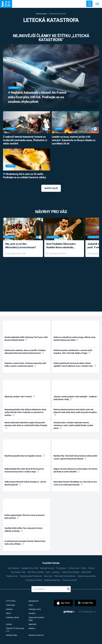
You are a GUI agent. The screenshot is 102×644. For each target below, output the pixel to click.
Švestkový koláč (70, 580)
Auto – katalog (52, 572)
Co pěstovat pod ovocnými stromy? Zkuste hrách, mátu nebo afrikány (25, 543)
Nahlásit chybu (12, 635)
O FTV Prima (11, 601)
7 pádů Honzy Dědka (70, 572)
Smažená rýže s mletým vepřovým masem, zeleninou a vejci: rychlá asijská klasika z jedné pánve (73, 425)
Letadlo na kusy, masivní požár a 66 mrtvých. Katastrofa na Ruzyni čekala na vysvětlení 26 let (74, 140)
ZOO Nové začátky (36, 572)
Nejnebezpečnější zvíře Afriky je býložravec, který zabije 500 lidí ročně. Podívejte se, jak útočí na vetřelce (25, 412)
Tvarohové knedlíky (34, 580)
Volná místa (10, 605)
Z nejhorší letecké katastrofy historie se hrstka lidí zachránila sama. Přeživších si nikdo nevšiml (25, 140)
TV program (61, 568)
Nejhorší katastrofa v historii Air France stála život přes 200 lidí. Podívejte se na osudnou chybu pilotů (37, 97)
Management (34, 601)
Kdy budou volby (18, 572)
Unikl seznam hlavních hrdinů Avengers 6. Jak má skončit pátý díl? (25, 483)
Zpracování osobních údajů (36, 619)
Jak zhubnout (13, 568)
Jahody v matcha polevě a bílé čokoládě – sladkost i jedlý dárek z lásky (75, 398)
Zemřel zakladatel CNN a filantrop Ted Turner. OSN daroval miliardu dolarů (26, 339)
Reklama (9, 609)
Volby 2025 (86, 572)
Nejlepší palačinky (52, 580)
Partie (84, 568)
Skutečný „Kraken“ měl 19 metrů (20, 396)
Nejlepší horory (47, 568)
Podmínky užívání (12, 617)
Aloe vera (48, 576)
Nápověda (32, 624)
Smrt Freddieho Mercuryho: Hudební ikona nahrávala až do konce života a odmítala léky (62, 246)
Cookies (9, 624)
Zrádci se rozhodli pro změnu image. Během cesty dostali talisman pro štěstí (74, 339)
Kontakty (32, 613)
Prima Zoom (41, 14)
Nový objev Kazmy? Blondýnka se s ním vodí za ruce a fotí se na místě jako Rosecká (75, 483)
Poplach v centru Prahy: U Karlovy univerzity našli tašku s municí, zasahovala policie (25, 365)
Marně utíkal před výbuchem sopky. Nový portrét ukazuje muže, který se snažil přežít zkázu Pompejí (26, 425)
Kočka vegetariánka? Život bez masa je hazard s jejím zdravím (25, 517)
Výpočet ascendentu (87, 576)
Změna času (74, 568)
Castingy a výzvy (35, 609)
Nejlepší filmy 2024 (30, 568)
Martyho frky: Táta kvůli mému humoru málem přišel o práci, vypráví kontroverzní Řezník (75, 457)
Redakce (32, 628)
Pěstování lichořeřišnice (65, 576)
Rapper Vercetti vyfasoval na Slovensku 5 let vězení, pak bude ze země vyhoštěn (76, 470)
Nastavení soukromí (36, 635)
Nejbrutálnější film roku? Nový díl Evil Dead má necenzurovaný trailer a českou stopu (24, 470)
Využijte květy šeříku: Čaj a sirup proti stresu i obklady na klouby (24, 529)
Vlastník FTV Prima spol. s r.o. (15, 630)
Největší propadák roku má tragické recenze (25, 456)
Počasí (91, 568)
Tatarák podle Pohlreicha (31, 576)
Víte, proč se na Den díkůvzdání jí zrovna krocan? (21, 246)
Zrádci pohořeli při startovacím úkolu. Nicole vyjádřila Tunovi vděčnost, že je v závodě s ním (75, 365)
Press (31, 605)
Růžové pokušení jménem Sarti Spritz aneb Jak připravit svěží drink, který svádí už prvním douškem (75, 412)
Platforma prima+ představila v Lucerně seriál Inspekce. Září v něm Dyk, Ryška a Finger (73, 352)
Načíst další (51, 188)
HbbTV (9, 613)
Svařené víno (12, 576)
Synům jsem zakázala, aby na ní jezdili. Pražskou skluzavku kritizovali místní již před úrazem (25, 352)
